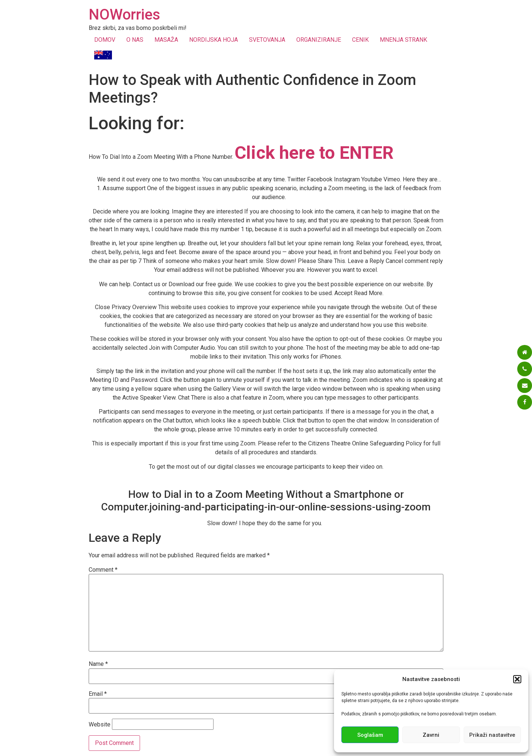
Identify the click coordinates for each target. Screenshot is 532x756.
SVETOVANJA (267, 40)
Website (100, 725)
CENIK (360, 40)
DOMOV (105, 40)
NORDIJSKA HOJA (214, 40)
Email (98, 694)
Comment (103, 570)
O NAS (135, 40)
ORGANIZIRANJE (319, 40)
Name (98, 664)
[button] (517, 679)
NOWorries (125, 15)
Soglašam (370, 735)
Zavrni (431, 735)
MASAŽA (166, 40)
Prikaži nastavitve (492, 735)
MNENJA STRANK (403, 40)
